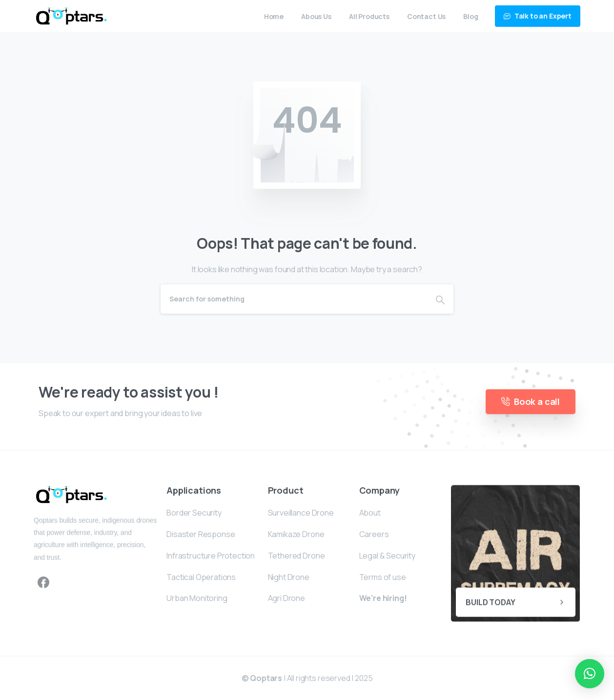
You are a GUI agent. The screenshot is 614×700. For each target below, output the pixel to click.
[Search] (294, 299)
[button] (590, 674)
